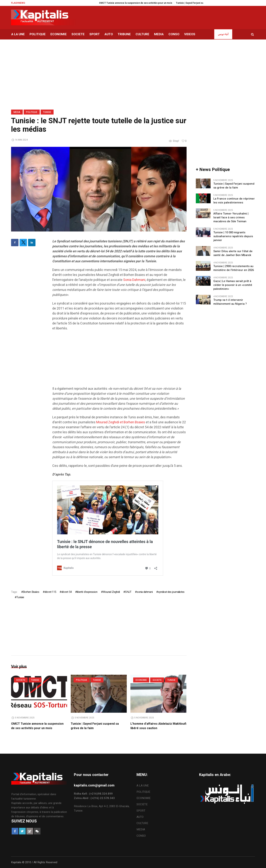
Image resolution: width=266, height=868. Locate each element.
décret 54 (66, 592)
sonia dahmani (145, 592)
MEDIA (17, 112)
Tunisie (47, 112)
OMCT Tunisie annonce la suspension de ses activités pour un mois (146, 3)
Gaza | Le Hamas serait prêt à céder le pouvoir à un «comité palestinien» (233, 285)
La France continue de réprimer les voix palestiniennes (234, 201)
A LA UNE (143, 786)
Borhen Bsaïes (31, 592)
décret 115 (50, 592)
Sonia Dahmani (134, 280)
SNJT (128, 592)
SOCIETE (21, 680)
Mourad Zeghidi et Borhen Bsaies (121, 422)
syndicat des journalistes (171, 592)
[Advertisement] (119, 360)
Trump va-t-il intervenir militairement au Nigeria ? (230, 302)
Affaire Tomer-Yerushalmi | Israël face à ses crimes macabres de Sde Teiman (231, 218)
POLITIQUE (32, 112)
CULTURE (142, 823)
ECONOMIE (141, 680)
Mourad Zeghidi (111, 592)
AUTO (140, 817)
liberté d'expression (87, 592)
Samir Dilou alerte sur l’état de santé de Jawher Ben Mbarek (233, 253)
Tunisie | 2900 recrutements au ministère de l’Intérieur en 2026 (234, 268)
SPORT (141, 811)
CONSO (141, 836)
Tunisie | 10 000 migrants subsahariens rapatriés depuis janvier (233, 236)
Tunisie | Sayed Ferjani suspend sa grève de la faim (234, 186)
